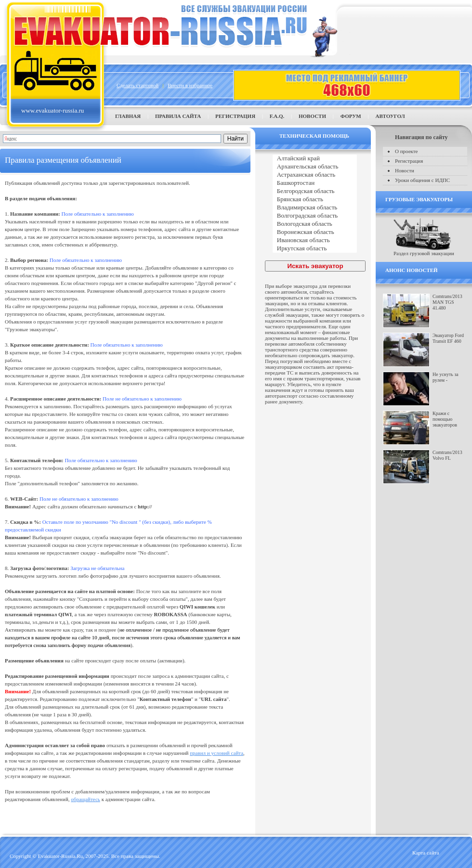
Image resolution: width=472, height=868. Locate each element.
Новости (312, 116)
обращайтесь (85, 799)
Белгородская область (315, 191)
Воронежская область (315, 232)
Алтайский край (315, 159)
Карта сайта (426, 853)
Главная (128, 116)
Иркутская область (315, 249)
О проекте (406, 151)
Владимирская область (315, 208)
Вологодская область (315, 224)
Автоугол (390, 116)
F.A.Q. (277, 116)
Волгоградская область (315, 216)
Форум (351, 116)
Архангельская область (315, 167)
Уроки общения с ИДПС (422, 180)
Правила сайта (178, 116)
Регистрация (235, 116)
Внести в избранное (190, 85)
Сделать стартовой (138, 85)
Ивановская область (315, 240)
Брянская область (315, 200)
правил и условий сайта (216, 753)
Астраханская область (315, 175)
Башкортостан (315, 183)
